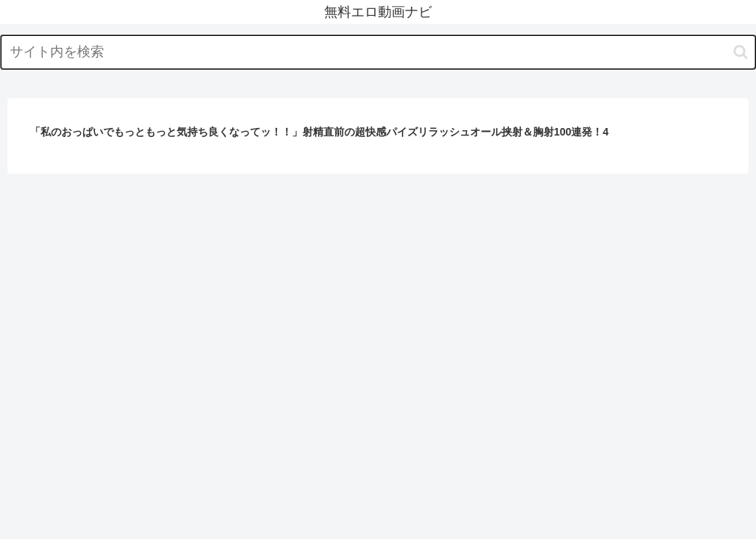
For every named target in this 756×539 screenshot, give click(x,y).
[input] (378, 52)
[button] (741, 52)
